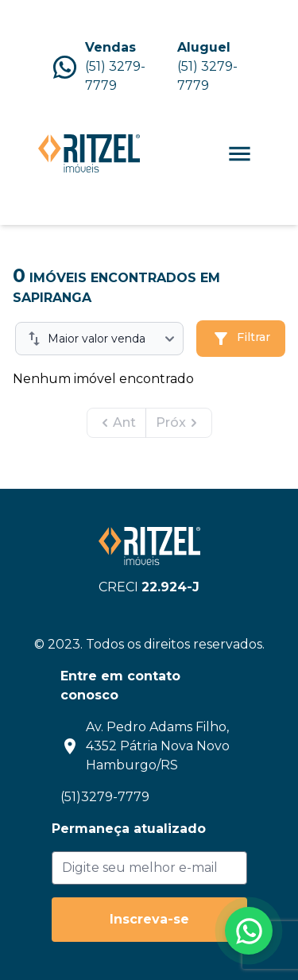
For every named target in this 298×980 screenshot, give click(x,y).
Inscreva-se (149, 919)
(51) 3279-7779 (115, 76)
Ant (116, 423)
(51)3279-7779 (105, 797)
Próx (179, 423)
